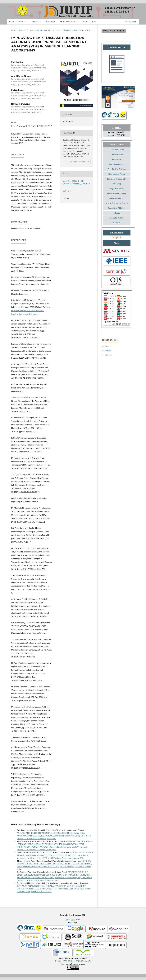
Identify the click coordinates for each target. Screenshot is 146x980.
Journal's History (117, 218)
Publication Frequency (117, 193)
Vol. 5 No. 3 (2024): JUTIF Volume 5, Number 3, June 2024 (56, 30)
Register (122, 7)
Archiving (117, 184)
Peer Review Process (117, 169)
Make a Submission (114, 31)
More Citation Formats (75, 162)
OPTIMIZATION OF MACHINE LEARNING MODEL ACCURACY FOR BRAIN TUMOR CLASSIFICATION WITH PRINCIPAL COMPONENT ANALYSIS (55, 844)
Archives (51, 22)
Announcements (69, 22)
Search (131, 22)
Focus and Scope (117, 150)
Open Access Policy (117, 174)
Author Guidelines (117, 164)
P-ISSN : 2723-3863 (64, 961)
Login (85, 22)
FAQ (94, 22)
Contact (117, 223)
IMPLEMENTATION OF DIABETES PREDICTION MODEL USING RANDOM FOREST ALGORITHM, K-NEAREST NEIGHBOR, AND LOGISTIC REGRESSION (54, 875)
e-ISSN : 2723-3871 (82, 961)
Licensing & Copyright (117, 179)
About (22, 22)
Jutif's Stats (70, 920)
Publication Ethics (117, 198)
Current (37, 22)
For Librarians (107, 355)
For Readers (106, 346)
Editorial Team (117, 154)
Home (11, 22)
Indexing (117, 213)
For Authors (106, 351)
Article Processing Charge (117, 203)
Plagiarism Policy (117, 189)
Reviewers (117, 159)
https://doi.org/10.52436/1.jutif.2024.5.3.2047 (32, 126)
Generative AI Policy (117, 208)
